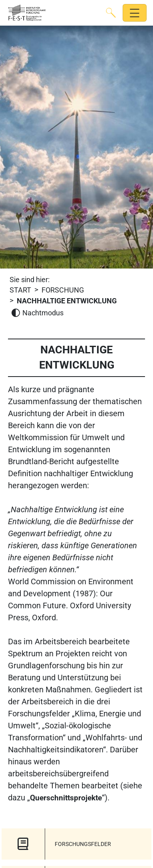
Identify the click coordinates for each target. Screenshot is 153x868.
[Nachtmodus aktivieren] (37, 313)
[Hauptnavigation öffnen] (135, 13)
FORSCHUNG (63, 290)
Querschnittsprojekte (66, 798)
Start (20, 290)
